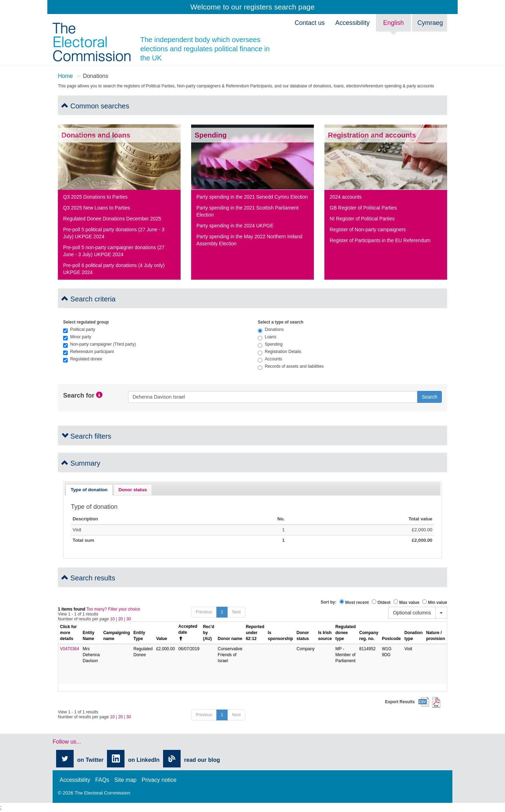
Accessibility (352, 23)
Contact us (310, 23)
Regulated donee (83, 359)
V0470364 (70, 649)
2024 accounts (346, 197)
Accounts (270, 359)
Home (65, 76)
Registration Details (280, 352)
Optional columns (412, 613)
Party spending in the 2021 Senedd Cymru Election (252, 197)
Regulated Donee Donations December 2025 (112, 219)
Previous (204, 612)
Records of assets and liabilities (291, 366)
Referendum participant (89, 352)
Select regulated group (86, 322)
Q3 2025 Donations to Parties (95, 197)
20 (120, 619)
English (393, 23)
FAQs (102, 780)
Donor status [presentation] (133, 490)
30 (129, 619)
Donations (271, 330)
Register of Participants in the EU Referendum (380, 240)
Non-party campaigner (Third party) (99, 344)
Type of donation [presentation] (89, 490)
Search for (79, 396)
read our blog (202, 760)
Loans (267, 337)
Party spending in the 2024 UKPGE (235, 226)
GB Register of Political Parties (363, 208)
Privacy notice (159, 780)
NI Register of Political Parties (362, 219)
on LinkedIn (144, 760)
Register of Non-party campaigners (368, 229)
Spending (270, 344)
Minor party (77, 337)
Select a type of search (281, 322)
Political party (79, 330)
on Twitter (90, 760)
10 (112, 619)
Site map (125, 780)
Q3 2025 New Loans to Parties (97, 208)
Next (236, 612)
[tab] (89, 490)
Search (430, 397)
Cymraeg (430, 23)
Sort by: (328, 602)
